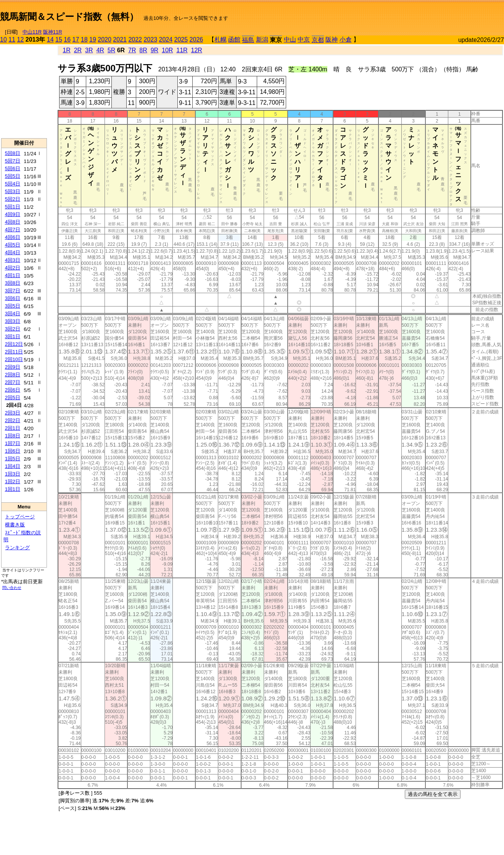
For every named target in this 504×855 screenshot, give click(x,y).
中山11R (32, 32)
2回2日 (13, 420)
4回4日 (13, 252)
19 (93, 40)
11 (12, 40)
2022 (135, 40)
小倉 (346, 40)
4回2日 (13, 268)
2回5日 (13, 398)
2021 (120, 40)
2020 (105, 40)
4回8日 (13, 222)
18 (84, 40)
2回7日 (13, 382)
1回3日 (13, 474)
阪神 (332, 40)
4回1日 (13, 275)
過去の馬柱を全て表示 (433, 794)
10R (167, 50)
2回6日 (13, 390)
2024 (166, 40)
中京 (304, 40)
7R (132, 50)
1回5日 (13, 459)
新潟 (262, 40)
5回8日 (13, 153)
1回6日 (13, 451)
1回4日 (13, 466)
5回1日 (13, 207)
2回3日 (13, 413)
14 (50, 40)
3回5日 (13, 306)
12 (21, 40)
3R (89, 50)
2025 (181, 40)
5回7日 (13, 161)
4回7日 (13, 230)
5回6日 (13, 169)
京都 (318, 40)
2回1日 (13, 428)
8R (143, 50)
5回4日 (13, 184)
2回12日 (14, 344)
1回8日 (13, 436)
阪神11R (53, 32)
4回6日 (13, 237)
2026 (196, 40)
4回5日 (13, 245)
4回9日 (13, 214)
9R (155, 50)
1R (66, 50)
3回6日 (13, 298)
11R (182, 50)
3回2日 (13, 329)
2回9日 (13, 367)
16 (67, 40)
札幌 (221, 40)
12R (197, 50)
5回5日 (13, 176)
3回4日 (13, 314)
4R (100, 50)
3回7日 (13, 291)
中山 (290, 40)
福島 (248, 40)
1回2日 (13, 482)
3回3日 (13, 321)
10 (3, 40)
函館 (234, 40)
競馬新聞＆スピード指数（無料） (69, 17)
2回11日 (14, 352)
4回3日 (13, 260)
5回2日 (13, 199)
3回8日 (13, 283)
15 (59, 40)
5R (111, 50)
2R (78, 50)
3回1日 (13, 336)
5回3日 (13, 191)
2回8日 (13, 375)
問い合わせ (12, 588)
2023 (150, 40)
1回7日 (13, 443)
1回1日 (13, 489)
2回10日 (14, 359)
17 (76, 40)
